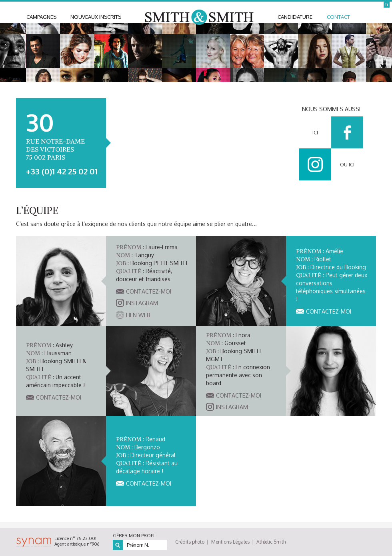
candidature (295, 17)
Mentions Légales (230, 542)
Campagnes (41, 17)
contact (338, 17)
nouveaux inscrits (96, 17)
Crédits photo (190, 542)
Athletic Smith (271, 542)
